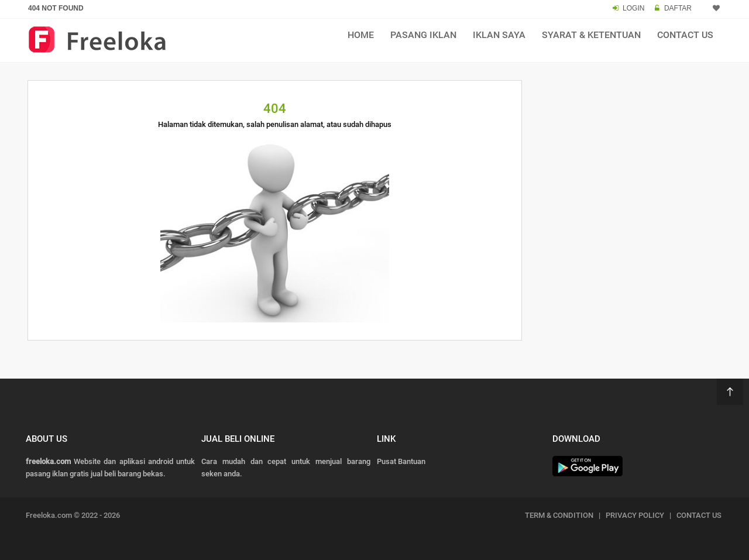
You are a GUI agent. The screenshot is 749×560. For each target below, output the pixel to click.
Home (361, 35)
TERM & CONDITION (559, 515)
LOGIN (633, 8)
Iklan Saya (499, 35)
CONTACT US (699, 515)
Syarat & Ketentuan (591, 35)
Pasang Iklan (423, 35)
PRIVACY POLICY (635, 515)
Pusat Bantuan (401, 461)
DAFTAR (678, 8)
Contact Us (685, 35)
